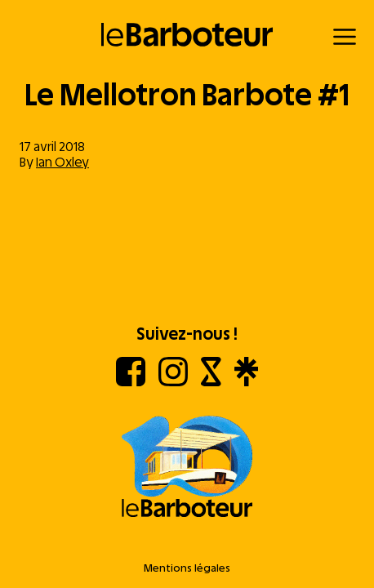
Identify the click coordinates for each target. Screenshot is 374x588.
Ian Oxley (62, 162)
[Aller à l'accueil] (187, 468)
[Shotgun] (211, 382)
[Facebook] (131, 382)
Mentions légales (187, 568)
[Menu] (345, 37)
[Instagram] (173, 382)
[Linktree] (246, 382)
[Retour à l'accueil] (187, 35)
